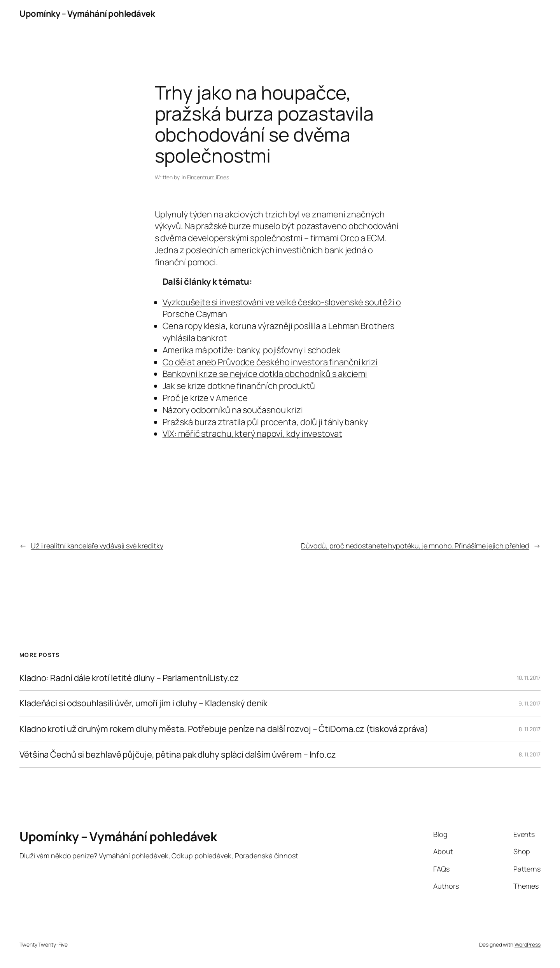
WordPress (528, 944)
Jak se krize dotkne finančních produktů (239, 386)
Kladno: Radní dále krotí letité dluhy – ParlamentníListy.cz (129, 678)
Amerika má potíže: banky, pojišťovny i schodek (252, 350)
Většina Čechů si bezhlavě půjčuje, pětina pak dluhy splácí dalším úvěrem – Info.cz (178, 755)
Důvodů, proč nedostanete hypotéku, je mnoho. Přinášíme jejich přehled (415, 546)
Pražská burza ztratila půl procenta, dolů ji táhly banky (265, 422)
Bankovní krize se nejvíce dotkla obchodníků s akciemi (265, 374)
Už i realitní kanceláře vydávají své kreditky (97, 546)
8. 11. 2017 (530, 729)
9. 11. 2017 (529, 703)
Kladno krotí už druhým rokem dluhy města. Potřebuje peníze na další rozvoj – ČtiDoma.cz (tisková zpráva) (224, 729)
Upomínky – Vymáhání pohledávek (87, 14)
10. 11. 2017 (529, 678)
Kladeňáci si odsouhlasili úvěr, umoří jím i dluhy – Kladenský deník (143, 703)
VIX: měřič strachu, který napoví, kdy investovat (252, 434)
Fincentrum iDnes (208, 177)
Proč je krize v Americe (205, 398)
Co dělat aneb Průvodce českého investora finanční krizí (270, 362)
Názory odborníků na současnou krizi (233, 410)
